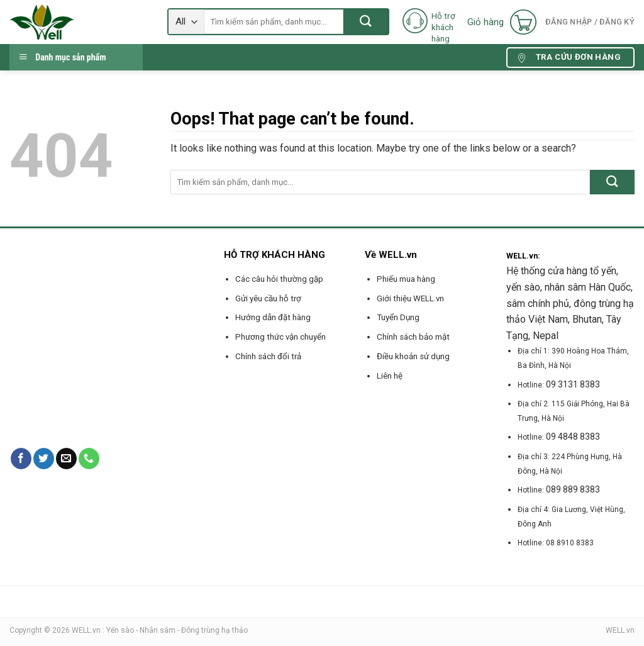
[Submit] (366, 22)
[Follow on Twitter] (44, 459)
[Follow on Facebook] (21, 459)
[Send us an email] (66, 459)
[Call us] (89, 459)
